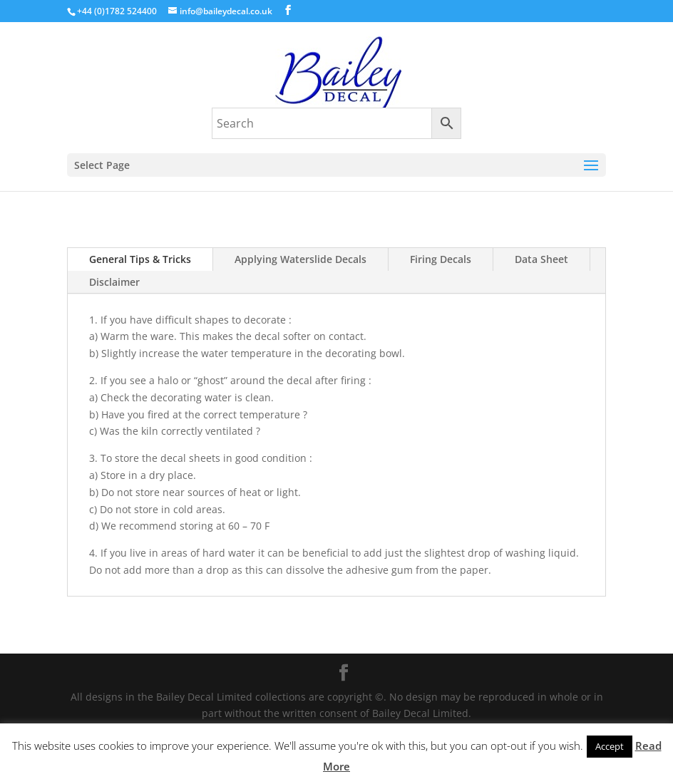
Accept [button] (610, 746)
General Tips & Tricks (140, 259)
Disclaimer (114, 282)
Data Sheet (541, 259)
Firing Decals (441, 259)
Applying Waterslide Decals (300, 259)
